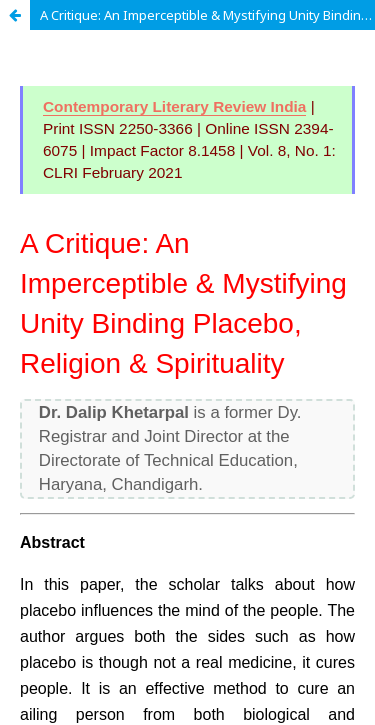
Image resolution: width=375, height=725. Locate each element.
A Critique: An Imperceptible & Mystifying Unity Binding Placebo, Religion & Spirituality (207, 15)
